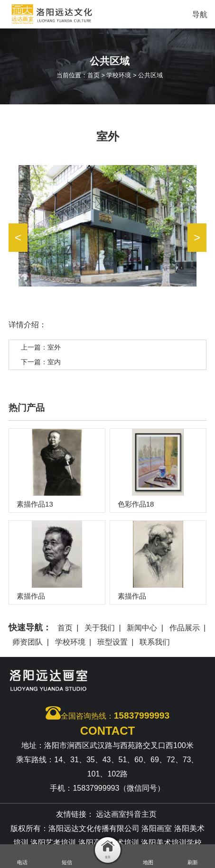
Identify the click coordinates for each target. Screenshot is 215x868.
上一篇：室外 (41, 347)
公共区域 (150, 75)
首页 (93, 75)
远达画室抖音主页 (126, 814)
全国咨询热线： (107, 713)
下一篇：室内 (41, 362)
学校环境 (119, 75)
